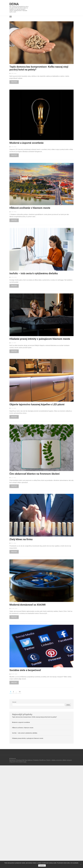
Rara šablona (28, 760)
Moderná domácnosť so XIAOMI (28, 605)
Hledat (14, 702)
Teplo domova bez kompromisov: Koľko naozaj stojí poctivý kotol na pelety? (39, 68)
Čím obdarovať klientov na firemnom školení (35, 474)
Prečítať (14, 82)
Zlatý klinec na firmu (21, 539)
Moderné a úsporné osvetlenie (26, 143)
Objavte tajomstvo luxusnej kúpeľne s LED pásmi (37, 404)
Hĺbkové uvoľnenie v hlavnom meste (30, 208)
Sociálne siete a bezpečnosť (25, 670)
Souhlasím (42, 866)
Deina (14, 4)
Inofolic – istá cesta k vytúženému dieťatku (34, 273)
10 (20, 692)
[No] (81, 864)
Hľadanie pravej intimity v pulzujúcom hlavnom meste (40, 339)
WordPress (43, 760)
